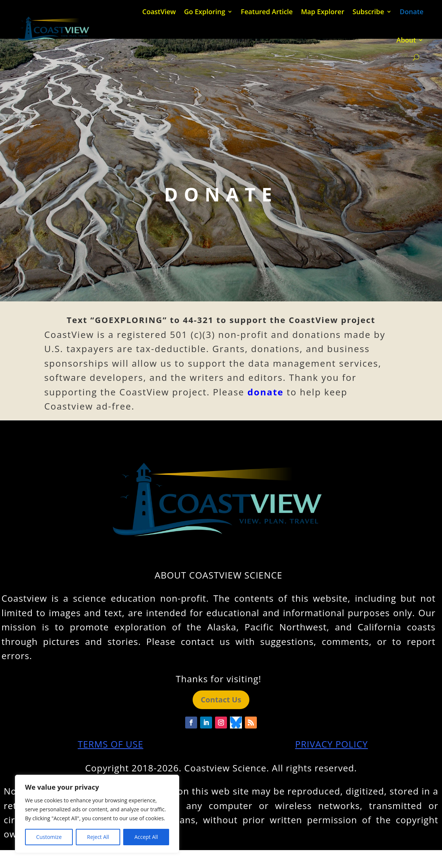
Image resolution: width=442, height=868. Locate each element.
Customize (49, 837)
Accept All (146, 837)
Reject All (98, 837)
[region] (97, 814)
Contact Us (221, 700)
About (406, 40)
